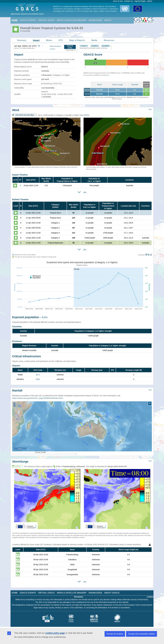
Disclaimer (79, 597)
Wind (99, 85)
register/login (140, 1)
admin (150, 1)
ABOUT (108, 20)
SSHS (86, 115)
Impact (36, 40)
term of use (118, 1)
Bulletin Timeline (20, 200)
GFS (84, 46)
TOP (150, 110)
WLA (38, 375)
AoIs (45, 317)
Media (94, 40)
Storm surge (117, 85)
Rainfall (135, 85)
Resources (109, 40)
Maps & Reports (77, 40)
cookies (150, 597)
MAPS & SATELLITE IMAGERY (72, 20)
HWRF (95, 46)
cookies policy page (55, 633)
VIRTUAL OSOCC (46, 20)
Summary (22, 40)
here (107, 75)
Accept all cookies (115, 634)
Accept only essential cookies (142, 634)
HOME (15, 20)
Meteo (49, 40)
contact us (129, 1)
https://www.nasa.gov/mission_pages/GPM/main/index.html (37, 398)
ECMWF (106, 46)
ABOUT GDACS (112, 593)
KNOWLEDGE (95, 20)
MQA (38, 379)
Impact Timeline (20, 175)
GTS (61, 40)
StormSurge (20, 462)
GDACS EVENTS (28, 20)
